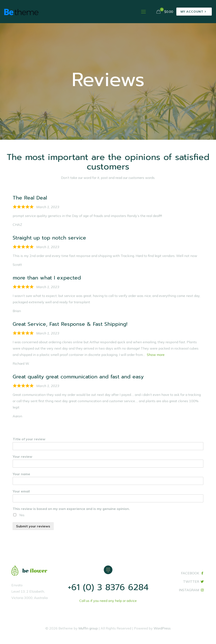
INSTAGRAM (189, 590)
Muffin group (88, 628)
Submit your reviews (33, 526)
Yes (22, 515)
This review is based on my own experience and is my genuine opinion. (71, 509)
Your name (21, 474)
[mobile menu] (143, 12)
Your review (22, 456)
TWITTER (191, 581)
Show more (156, 355)
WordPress (162, 628)
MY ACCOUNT (194, 12)
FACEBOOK (190, 573)
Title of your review (29, 439)
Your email (21, 491)
